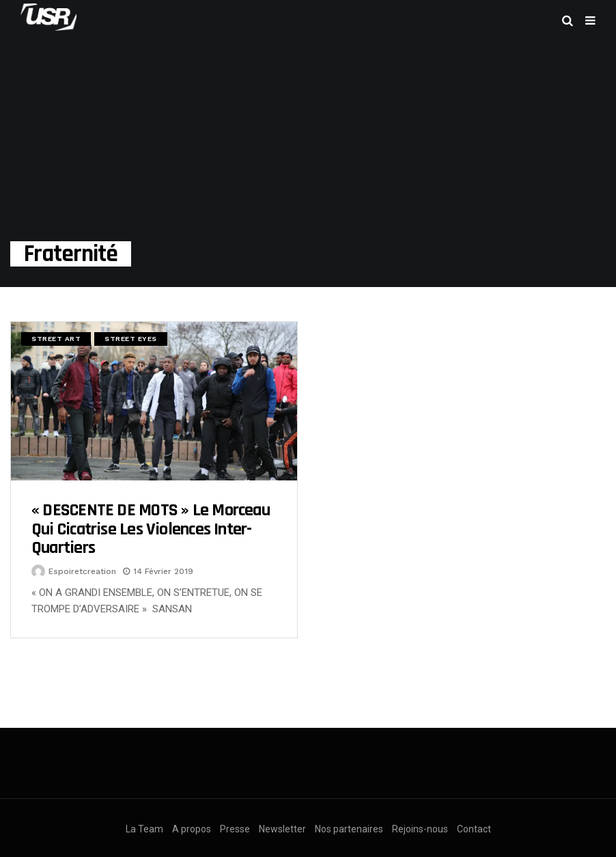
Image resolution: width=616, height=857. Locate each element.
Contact (474, 829)
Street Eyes (131, 339)
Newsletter (282, 829)
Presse (235, 829)
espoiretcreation (82, 571)
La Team (144, 829)
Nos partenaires (349, 829)
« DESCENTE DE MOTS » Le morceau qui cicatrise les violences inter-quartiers (151, 529)
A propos (192, 829)
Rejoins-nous (420, 829)
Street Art (56, 339)
